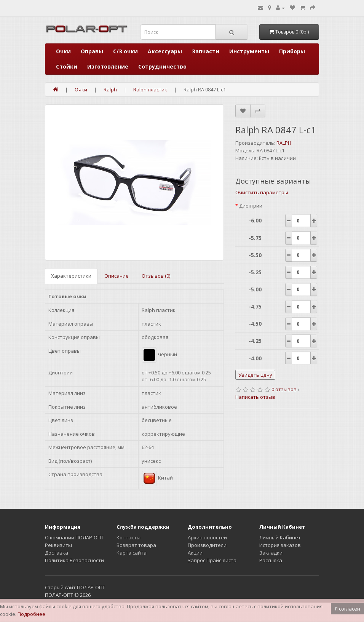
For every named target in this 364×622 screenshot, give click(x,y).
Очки (63, 51)
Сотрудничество (162, 66)
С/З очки (125, 51)
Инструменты (249, 51)
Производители (207, 545)
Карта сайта (132, 553)
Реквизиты (58, 545)
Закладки (271, 553)
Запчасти (206, 51)
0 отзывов (284, 389)
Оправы (92, 51)
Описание (117, 276)
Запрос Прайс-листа (212, 560)
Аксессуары (165, 51)
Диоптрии (251, 206)
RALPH (284, 143)
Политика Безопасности (74, 560)
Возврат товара (136, 545)
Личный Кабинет (280, 537)
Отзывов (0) (156, 276)
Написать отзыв (255, 397)
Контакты (129, 537)
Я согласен (347, 609)
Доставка (57, 553)
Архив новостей (207, 537)
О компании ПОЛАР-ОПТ (74, 537)
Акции (195, 553)
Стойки (67, 66)
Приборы (292, 51)
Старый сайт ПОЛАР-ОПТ (75, 587)
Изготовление (108, 66)
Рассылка (271, 560)
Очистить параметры (262, 192)
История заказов (280, 545)
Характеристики (71, 276)
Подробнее (31, 614)
